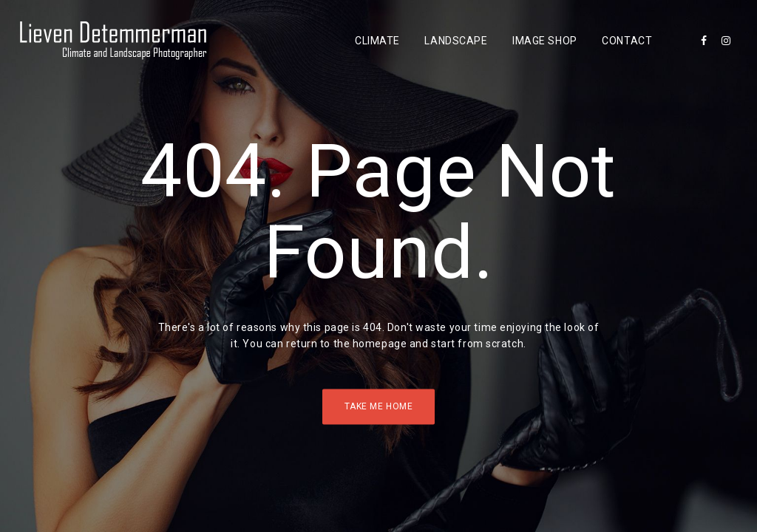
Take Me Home (379, 406)
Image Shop (545, 41)
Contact (627, 41)
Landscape (456, 41)
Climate (377, 41)
